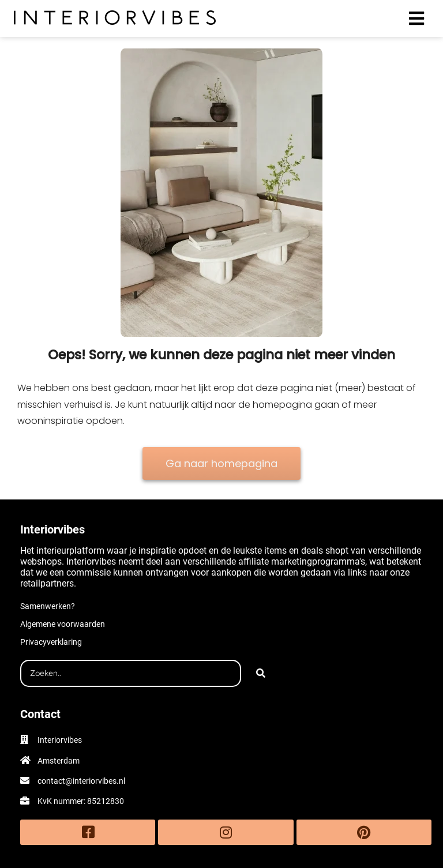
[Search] (261, 674)
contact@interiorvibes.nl (81, 781)
